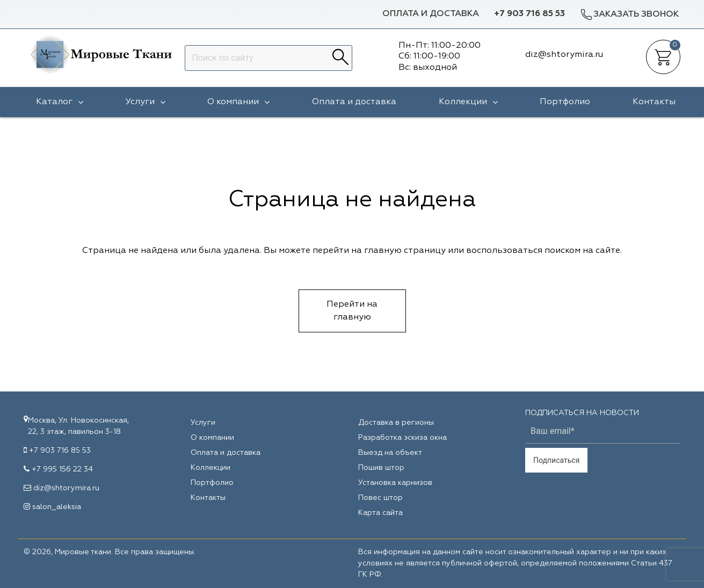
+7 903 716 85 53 (529, 14)
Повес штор (380, 498)
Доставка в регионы (396, 423)
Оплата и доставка (431, 14)
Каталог (60, 102)
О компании (238, 102)
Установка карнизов (395, 483)
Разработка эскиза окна (402, 438)
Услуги (146, 102)
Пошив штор (381, 468)
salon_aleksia (57, 507)
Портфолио (565, 102)
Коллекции (468, 102)
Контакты (654, 102)
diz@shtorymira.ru (66, 488)
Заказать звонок (629, 14)
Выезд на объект (390, 453)
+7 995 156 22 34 (62, 469)
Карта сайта (380, 513)
